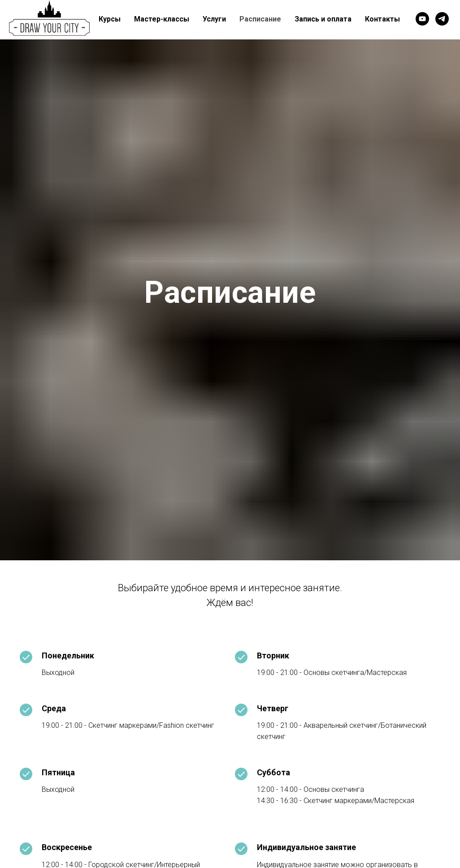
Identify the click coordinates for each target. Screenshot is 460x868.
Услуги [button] (214, 19)
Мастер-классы (162, 19)
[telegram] (442, 19)
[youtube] (422, 19)
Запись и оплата (323, 19)
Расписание (260, 19)
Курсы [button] (110, 19)
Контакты (382, 19)
